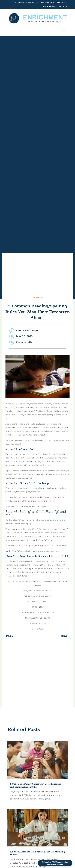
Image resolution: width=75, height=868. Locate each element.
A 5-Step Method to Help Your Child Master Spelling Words (37, 853)
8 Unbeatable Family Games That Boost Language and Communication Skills (35, 785)
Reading (38, 298)
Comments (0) (24, 342)
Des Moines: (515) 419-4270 (26, 3)
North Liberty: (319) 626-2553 (54, 3)
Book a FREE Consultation (55, 7)
